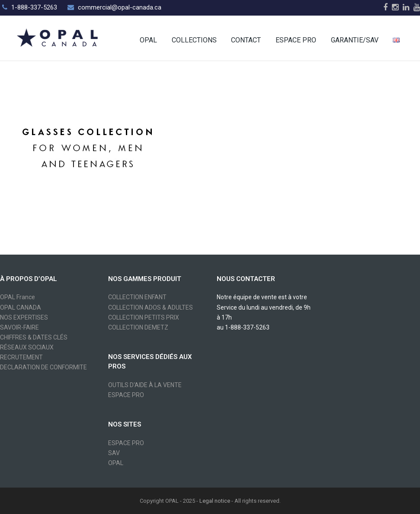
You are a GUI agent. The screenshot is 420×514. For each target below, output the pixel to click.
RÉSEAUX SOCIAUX (27, 347)
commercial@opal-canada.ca (120, 7)
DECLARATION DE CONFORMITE (43, 367)
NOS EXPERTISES (24, 317)
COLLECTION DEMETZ (138, 327)
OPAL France (18, 297)
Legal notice (215, 501)
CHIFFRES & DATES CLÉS (34, 337)
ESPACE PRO (126, 395)
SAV (114, 453)
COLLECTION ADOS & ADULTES (151, 307)
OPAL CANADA (21, 307)
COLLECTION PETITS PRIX (144, 317)
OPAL (116, 463)
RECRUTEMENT (21, 357)
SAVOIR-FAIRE (19, 327)
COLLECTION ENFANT (137, 297)
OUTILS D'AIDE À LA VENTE (145, 385)
